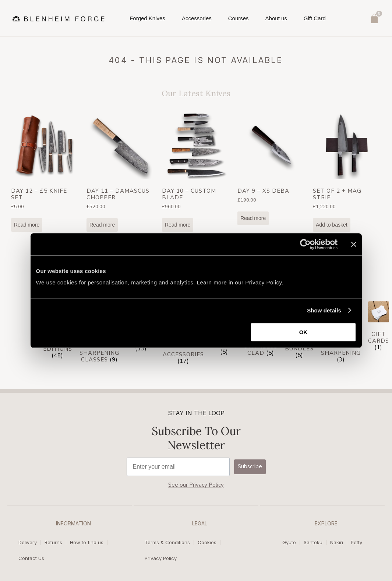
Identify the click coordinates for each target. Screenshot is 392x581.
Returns (53, 543)
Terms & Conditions (167, 543)
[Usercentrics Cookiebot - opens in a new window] (305, 244)
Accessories (197, 20)
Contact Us (31, 558)
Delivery (28, 543)
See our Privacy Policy (196, 485)
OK (303, 332)
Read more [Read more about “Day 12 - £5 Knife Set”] (27, 225)
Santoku (313, 543)
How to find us (87, 543)
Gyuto (289, 543)
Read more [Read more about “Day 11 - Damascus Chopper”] (102, 225)
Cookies (207, 543)
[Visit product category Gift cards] (379, 327)
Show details (324, 310)
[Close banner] (354, 244)
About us (276, 20)
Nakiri (337, 543)
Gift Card (315, 18)
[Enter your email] (178, 467)
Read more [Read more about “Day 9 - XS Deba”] (253, 218)
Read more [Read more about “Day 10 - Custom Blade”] (178, 225)
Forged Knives (147, 20)
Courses (239, 20)
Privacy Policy (161, 558)
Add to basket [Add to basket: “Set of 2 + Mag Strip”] (332, 225)
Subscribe (250, 466)
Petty (356, 543)
